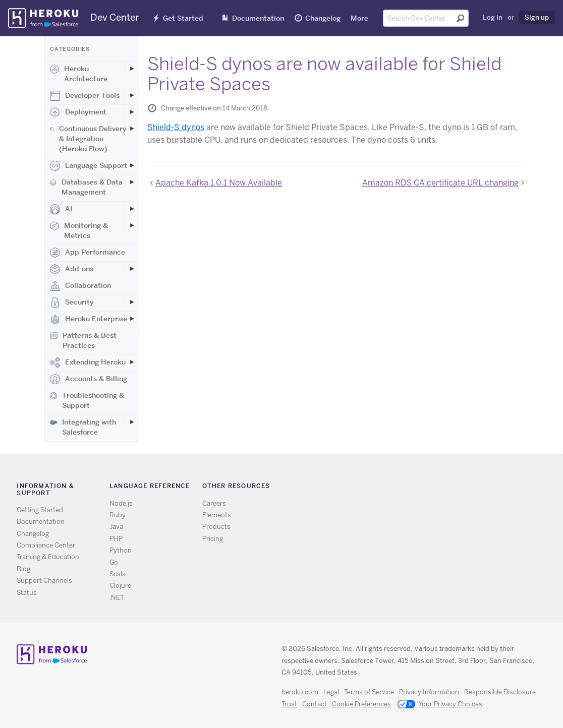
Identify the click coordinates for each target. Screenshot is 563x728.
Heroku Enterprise (89, 319)
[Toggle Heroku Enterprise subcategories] (132, 319)
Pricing (213, 539)
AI (61, 209)
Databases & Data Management (86, 187)
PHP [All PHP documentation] (116, 539)
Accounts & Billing (89, 379)
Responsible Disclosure (500, 692)
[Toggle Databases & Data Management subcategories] (132, 182)
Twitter (407, 488)
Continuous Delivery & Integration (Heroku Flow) (88, 139)
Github (422, 488)
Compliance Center (46, 545)
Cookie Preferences (361, 704)
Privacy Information (429, 692)
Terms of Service (369, 692)
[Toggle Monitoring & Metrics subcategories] (132, 225)
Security (72, 302)
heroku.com (300, 692)
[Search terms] (426, 18)
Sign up (537, 17)
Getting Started (40, 510)
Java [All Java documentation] (116, 527)
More (359, 18)
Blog (23, 569)
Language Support (89, 166)
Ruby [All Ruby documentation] (118, 515)
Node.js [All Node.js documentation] (121, 503)
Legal (331, 692)
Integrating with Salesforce (83, 427)
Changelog (323, 18)
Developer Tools (85, 96)
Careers (214, 503)
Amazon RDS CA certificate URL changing (440, 183)
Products (216, 527)
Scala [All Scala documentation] (118, 574)
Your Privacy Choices (440, 705)
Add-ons (72, 269)
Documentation (258, 18)
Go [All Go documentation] (114, 562)
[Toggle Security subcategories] (132, 302)
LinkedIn (437, 488)
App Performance (88, 253)
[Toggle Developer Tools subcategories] (132, 95)
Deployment (78, 112)
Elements (217, 515)
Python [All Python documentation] (121, 550)
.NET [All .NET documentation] (117, 598)
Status (27, 593)
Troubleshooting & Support (87, 400)
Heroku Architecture (79, 74)
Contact (315, 704)
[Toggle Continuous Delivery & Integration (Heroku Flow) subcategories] (132, 129)
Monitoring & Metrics (79, 230)
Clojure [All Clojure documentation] (120, 586)
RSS (393, 488)
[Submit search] (461, 18)
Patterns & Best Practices (83, 340)
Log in (493, 17)
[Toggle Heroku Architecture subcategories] (132, 69)
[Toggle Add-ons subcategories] (132, 269)
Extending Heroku (88, 362)
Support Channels (44, 581)
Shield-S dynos (176, 127)
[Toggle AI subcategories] (132, 209)
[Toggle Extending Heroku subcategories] (132, 362)
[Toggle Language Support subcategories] (132, 165)
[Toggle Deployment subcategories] (132, 112)
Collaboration (80, 286)
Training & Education (48, 557)
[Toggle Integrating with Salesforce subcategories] (132, 422)
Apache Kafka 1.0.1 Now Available (219, 183)
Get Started (183, 18)
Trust (289, 704)
